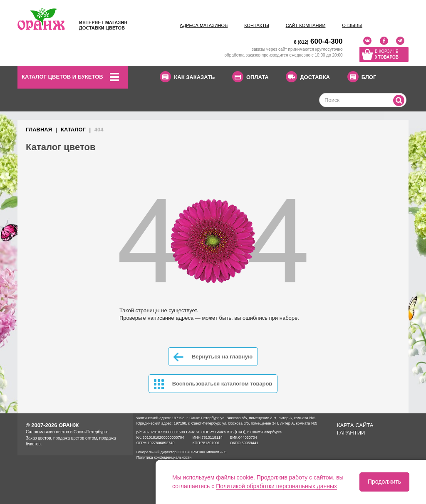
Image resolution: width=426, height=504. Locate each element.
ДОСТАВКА (308, 77)
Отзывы (352, 25)
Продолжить (384, 482)
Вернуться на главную (213, 357)
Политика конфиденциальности (164, 457)
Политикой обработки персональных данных (276, 486)
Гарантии (351, 433)
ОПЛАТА (250, 77)
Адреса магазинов (204, 25)
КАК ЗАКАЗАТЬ (187, 77)
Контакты (256, 25)
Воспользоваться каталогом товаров (213, 384)
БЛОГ (362, 77)
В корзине (387, 55)
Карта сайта (355, 425)
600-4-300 (318, 41)
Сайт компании (306, 25)
